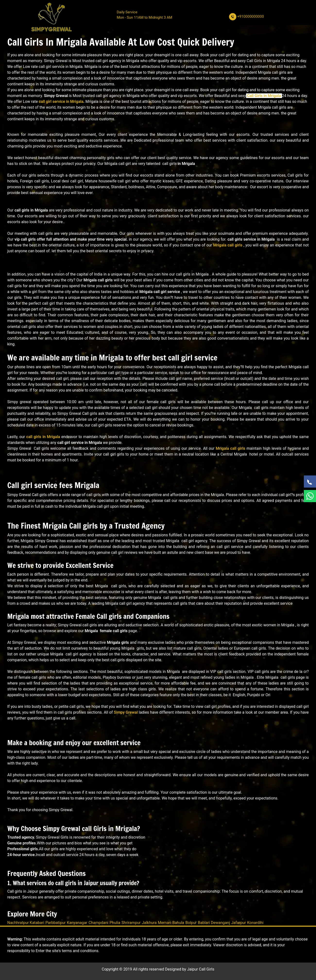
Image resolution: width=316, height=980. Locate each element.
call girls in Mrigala (43, 437)
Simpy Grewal (126, 712)
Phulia (115, 923)
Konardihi (255, 923)
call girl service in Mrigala (61, 102)
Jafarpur (239, 923)
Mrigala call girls (228, 245)
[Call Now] (310, 482)
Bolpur (191, 923)
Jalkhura (149, 923)
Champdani (98, 923)
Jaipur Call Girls (201, 969)
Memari (165, 923)
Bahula (178, 923)
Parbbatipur (56, 923)
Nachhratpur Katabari (26, 923)
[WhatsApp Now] (310, 496)
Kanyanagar (77, 923)
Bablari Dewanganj (214, 923)
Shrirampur (131, 923)
